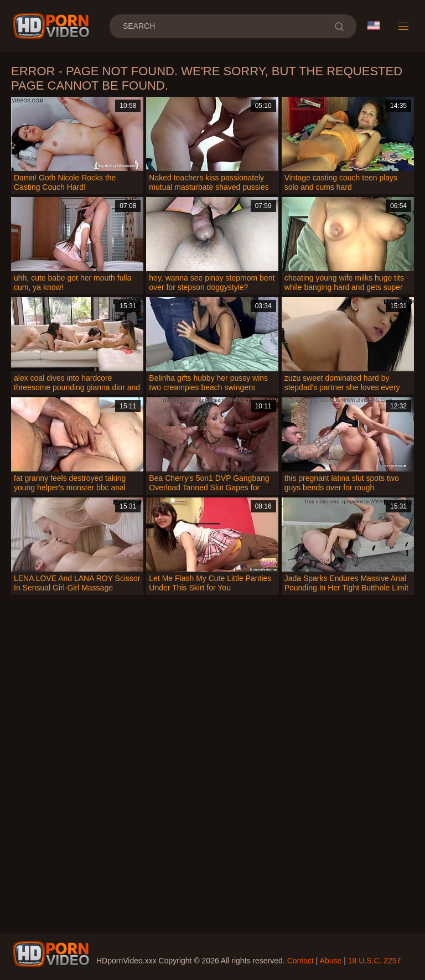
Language (374, 25)
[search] (339, 26)
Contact (300, 961)
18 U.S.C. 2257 (375, 961)
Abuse (331, 961)
